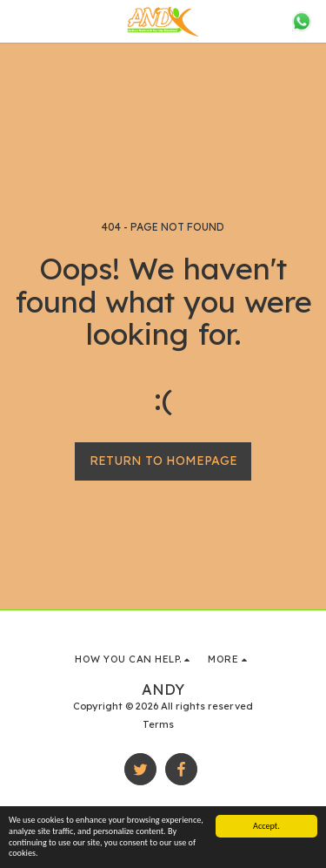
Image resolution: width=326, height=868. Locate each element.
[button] (19, 20)
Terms (158, 724)
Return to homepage (163, 461)
